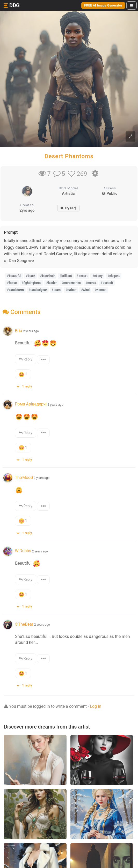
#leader (51, 283)
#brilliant (66, 276)
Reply (26, 359)
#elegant (114, 276)
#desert (82, 276)
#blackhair (48, 276)
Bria (19, 331)
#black (31, 276)
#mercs (91, 283)
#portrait (107, 283)
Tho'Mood (24, 478)
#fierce (12, 283)
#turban (71, 290)
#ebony (97, 276)
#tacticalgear (38, 290)
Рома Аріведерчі (31, 404)
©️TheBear (24, 624)
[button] (26, 385)
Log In (96, 706)
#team (56, 290)
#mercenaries (71, 283)
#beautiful (14, 276)
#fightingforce (31, 283)
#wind (85, 290)
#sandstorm (15, 290)
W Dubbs (23, 551)
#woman (100, 290)
